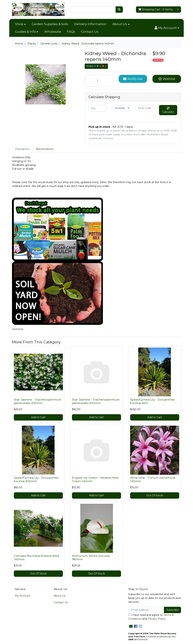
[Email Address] (146, 610)
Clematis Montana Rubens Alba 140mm (36, 558)
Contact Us (90, 32)
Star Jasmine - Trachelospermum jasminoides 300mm (96, 401)
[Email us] (131, 626)
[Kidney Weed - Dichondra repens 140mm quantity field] (99, 81)
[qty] (97, 108)
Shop (19, 24)
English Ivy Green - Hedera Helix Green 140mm (95, 479)
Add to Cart (38, 417)
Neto (173, 637)
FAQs (71, 32)
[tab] (22, 149)
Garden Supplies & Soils (50, 24)
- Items (155, 10)
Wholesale (53, 32)
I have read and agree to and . (151, 617)
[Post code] (145, 108)
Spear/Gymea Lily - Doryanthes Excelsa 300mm (36, 479)
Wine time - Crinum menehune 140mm (153, 479)
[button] (167, 28)
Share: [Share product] (96, 66)
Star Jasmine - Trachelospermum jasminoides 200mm (38, 401)
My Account (23, 596)
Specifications (45, 149)
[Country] (121, 108)
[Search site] (119, 10)
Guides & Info (25, 32)
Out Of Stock (155, 495)
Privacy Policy (157, 619)
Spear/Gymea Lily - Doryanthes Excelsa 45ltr (152, 401)
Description (22, 149)
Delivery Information (90, 24)
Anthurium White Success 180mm (91, 558)
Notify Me (133, 79)
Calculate (168, 110)
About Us (120, 24)
